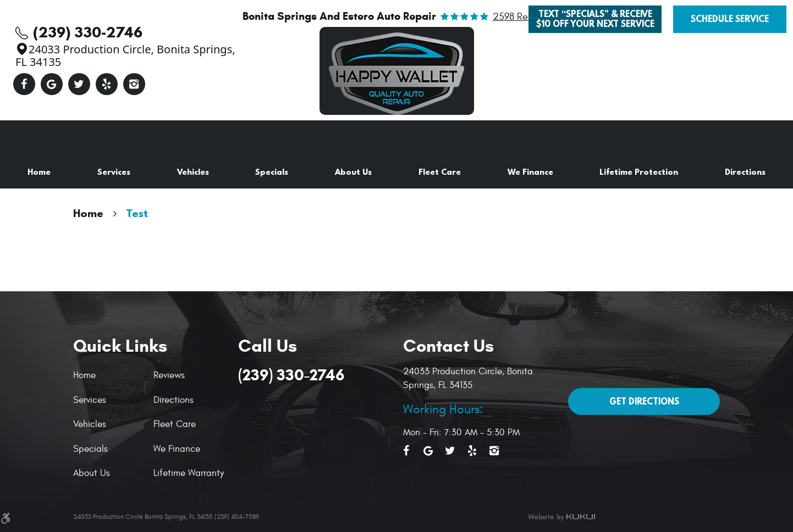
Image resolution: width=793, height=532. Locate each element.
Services (114, 172)
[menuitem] (39, 172)
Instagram (134, 84)
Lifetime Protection (639, 172)
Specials (272, 172)
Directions (745, 172)
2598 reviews (522, 17)
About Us (353, 172)
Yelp (107, 84)
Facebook (24, 84)
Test (137, 213)
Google (52, 84)
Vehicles (193, 172)
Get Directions (644, 401)
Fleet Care (440, 172)
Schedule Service (730, 19)
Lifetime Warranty (189, 473)
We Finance (530, 172)
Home (39, 172)
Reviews (169, 375)
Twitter (79, 84)
